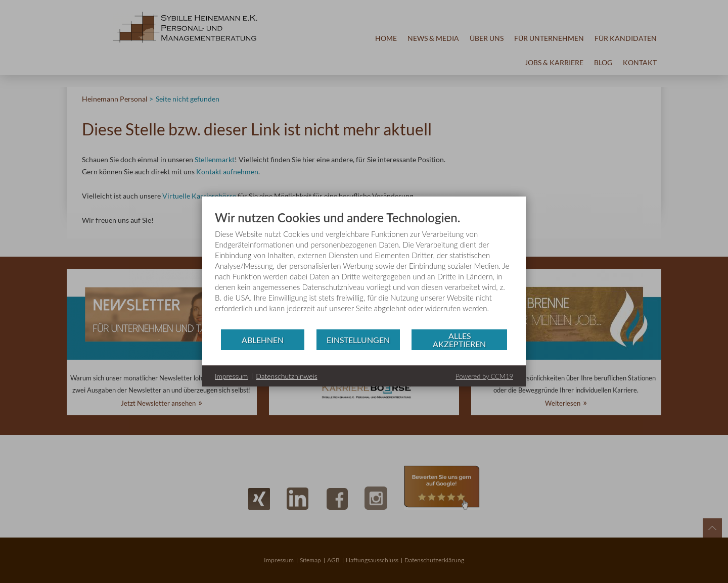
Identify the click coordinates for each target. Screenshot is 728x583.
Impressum (231, 376)
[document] (364, 269)
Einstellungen (358, 340)
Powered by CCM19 (484, 376)
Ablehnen (263, 340)
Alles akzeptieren (459, 340)
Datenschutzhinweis (286, 376)
